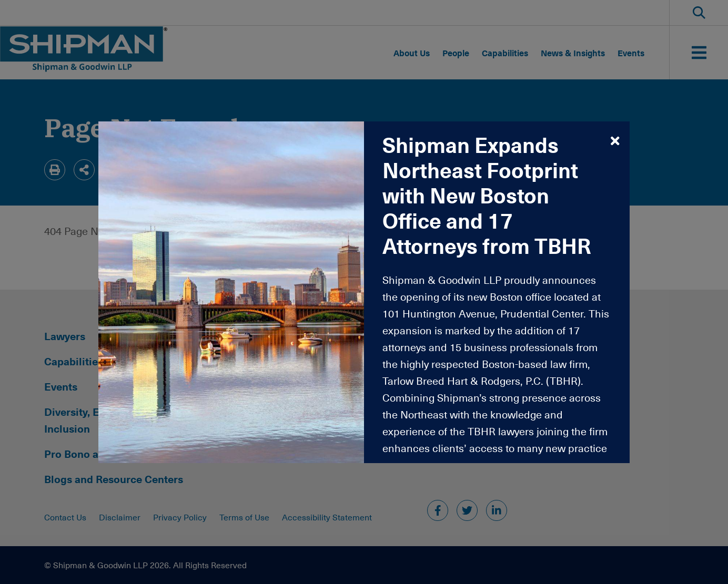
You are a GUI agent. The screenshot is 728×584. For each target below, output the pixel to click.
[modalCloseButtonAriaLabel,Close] (615, 140)
